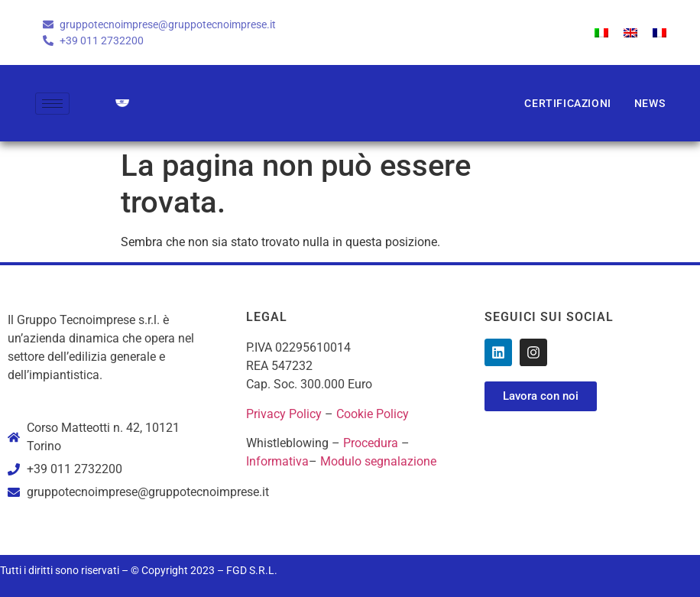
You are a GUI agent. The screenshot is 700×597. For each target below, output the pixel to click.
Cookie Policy (373, 414)
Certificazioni (567, 103)
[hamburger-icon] (52, 104)
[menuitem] (601, 32)
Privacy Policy (284, 414)
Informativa (277, 461)
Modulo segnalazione (378, 461)
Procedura (371, 443)
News (650, 103)
